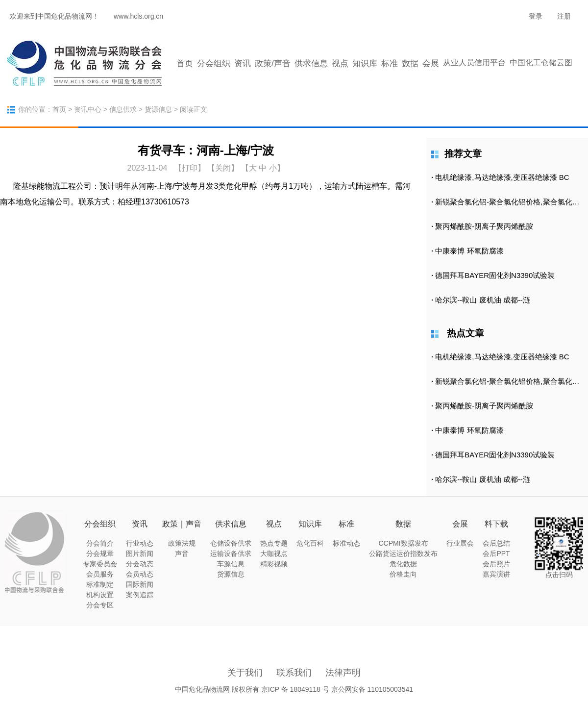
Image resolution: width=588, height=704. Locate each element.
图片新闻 (140, 553)
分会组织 (214, 63)
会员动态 (140, 574)
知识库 (365, 63)
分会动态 (140, 564)
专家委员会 (100, 564)
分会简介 (100, 543)
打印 (190, 168)
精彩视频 (274, 564)
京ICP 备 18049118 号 (295, 689)
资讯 (243, 63)
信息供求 (123, 109)
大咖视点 (274, 553)
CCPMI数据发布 (403, 543)
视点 (340, 63)
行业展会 (460, 543)
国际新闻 (140, 584)
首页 (185, 63)
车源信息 (231, 564)
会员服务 (100, 574)
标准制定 (100, 584)
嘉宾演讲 (496, 574)
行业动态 (140, 543)
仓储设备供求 (231, 543)
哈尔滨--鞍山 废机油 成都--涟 (482, 300)
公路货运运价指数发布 (403, 553)
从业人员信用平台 (474, 63)
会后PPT (496, 553)
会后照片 (496, 564)
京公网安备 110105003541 (372, 689)
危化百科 (310, 543)
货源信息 (158, 109)
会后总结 (496, 543)
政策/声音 (273, 63)
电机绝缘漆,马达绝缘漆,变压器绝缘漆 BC (502, 177)
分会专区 (100, 605)
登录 (536, 16)
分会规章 (100, 553)
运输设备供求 (231, 553)
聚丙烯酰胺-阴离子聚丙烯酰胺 (484, 226)
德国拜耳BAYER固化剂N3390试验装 (495, 275)
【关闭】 (223, 168)
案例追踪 (140, 595)
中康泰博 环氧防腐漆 (469, 251)
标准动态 (346, 543)
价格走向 (403, 574)
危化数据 (403, 564)
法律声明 (343, 673)
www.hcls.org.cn (138, 16)
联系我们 (294, 673)
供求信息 (311, 63)
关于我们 (245, 673)
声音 (182, 553)
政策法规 (182, 543)
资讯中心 (88, 109)
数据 (410, 63)
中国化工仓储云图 (541, 63)
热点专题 (274, 543)
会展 (431, 63)
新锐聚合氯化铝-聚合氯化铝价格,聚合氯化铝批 (511, 202)
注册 (564, 16)
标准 (390, 63)
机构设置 (100, 595)
